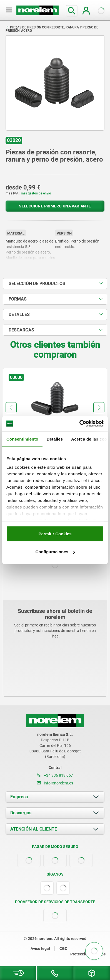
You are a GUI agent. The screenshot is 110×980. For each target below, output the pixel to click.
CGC (63, 949)
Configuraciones (55, 552)
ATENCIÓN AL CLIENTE (34, 829)
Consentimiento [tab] (22, 439)
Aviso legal (40, 949)
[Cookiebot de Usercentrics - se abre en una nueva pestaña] (79, 424)
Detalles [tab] (55, 439)
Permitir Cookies (55, 534)
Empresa (19, 797)
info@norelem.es (55, 783)
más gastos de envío (36, 193)
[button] (11, 408)
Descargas (21, 813)
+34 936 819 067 (55, 775)
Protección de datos (88, 954)
